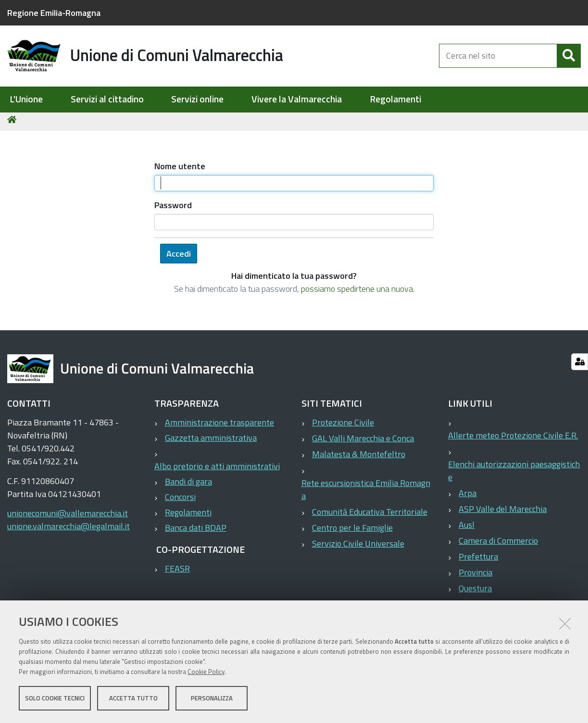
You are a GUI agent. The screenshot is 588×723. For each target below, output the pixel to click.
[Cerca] (569, 57)
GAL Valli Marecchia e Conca (363, 442)
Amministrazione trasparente (219, 426)
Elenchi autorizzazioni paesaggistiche (514, 474)
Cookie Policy (206, 672)
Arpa (468, 497)
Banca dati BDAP (196, 531)
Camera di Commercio (498, 544)
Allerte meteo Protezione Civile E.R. (513, 439)
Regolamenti (395, 99)
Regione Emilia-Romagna (54, 13)
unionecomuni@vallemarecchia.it (68, 517)
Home (13, 123)
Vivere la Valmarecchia (297, 99)
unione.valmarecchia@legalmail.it (69, 530)
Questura (475, 592)
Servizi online (197, 99)
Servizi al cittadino (107, 99)
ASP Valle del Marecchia (503, 513)
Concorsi (180, 501)
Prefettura (478, 560)
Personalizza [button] (212, 698)
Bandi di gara (188, 485)
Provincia (475, 576)
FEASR (177, 572)
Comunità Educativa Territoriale (370, 516)
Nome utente (180, 170)
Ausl (467, 529)
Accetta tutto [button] (133, 698)
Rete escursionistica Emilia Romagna (366, 493)
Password (173, 209)
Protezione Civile (343, 426)
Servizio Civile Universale (358, 547)
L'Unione (26, 99)
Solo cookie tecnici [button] (55, 698)
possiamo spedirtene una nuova (357, 293)
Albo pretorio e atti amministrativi (217, 470)
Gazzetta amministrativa (211, 442)
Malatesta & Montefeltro (359, 458)
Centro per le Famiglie (352, 531)
